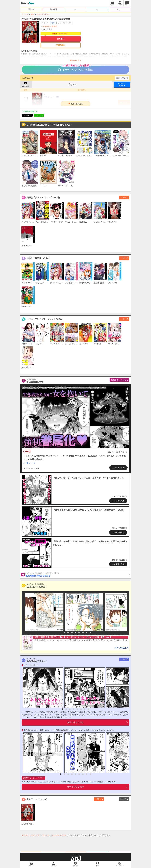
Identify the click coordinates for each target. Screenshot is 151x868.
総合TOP (32, 9)
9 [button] (90, 632)
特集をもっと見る (119, 380)
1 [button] (61, 632)
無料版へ (61, 39)
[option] (44, 612)
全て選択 (26, 87)
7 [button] (83, 632)
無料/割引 (54, 9)
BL (97, 9)
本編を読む (61, 45)
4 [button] (72, 632)
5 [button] (75, 632)
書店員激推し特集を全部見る (77, 574)
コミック (25, 14)
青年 (32, 14)
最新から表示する (122, 78)
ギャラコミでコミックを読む (76, 68)
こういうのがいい (31, 665)
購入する (122, 84)
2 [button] (64, 632)
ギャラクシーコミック (31, 835)
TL (76, 9)
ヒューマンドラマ (43, 14)
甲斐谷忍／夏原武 (50, 26)
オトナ (120, 9)
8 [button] (87, 632)
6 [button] (79, 632)
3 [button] (68, 632)
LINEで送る (39, 115)
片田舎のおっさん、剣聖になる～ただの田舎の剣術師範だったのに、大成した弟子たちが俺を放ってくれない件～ (69, 730)
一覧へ (123, 197)
